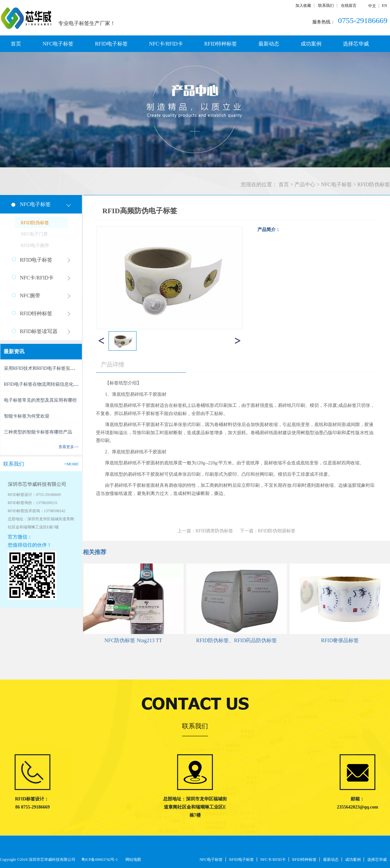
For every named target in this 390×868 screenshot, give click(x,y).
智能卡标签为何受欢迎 (27, 416)
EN (384, 6)
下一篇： (268, 531)
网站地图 (132, 860)
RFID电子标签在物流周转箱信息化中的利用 (48, 384)
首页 (16, 44)
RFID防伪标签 (374, 184)
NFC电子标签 (336, 184)
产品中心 (305, 184)
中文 (372, 6)
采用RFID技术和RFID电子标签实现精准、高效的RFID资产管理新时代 (74, 368)
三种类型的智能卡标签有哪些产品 (38, 432)
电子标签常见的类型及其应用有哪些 (40, 400)
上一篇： (205, 531)
